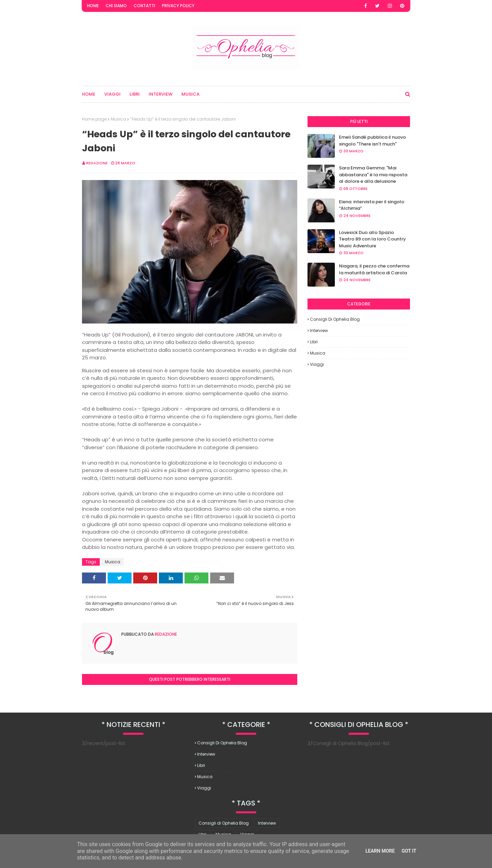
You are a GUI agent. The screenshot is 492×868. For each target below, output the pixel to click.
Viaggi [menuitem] (112, 94)
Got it (409, 851)
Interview (319, 330)
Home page (94, 119)
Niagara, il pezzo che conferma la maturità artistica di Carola (374, 269)
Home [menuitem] (89, 94)
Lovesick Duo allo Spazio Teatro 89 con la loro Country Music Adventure (372, 239)
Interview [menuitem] (161, 94)
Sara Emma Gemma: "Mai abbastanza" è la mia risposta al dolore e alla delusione (373, 175)
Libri (314, 342)
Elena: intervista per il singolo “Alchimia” (372, 205)
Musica (118, 119)
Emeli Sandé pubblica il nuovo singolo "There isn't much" (372, 141)
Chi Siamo (116, 6)
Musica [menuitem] (190, 94)
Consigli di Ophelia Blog (335, 319)
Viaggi (317, 364)
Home (93, 6)
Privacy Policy (178, 6)
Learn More (380, 851)
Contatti (144, 6)
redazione (97, 163)
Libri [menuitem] (135, 94)
